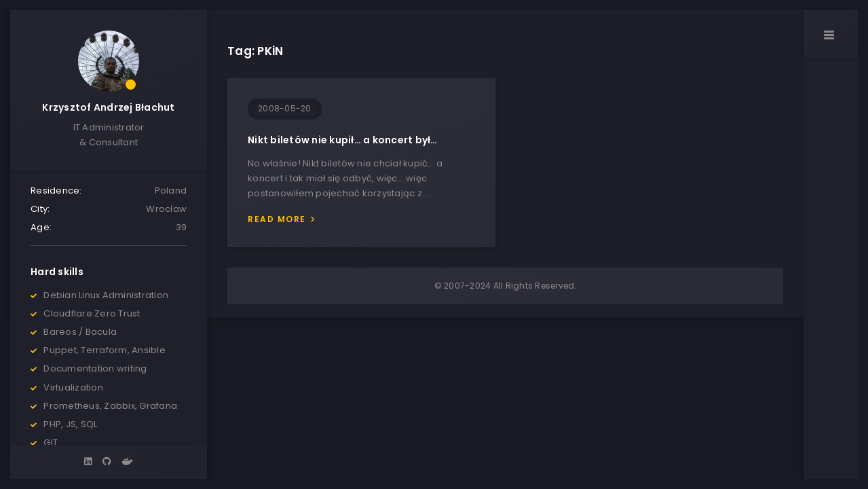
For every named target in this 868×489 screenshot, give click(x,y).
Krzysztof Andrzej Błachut (108, 107)
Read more (277, 219)
